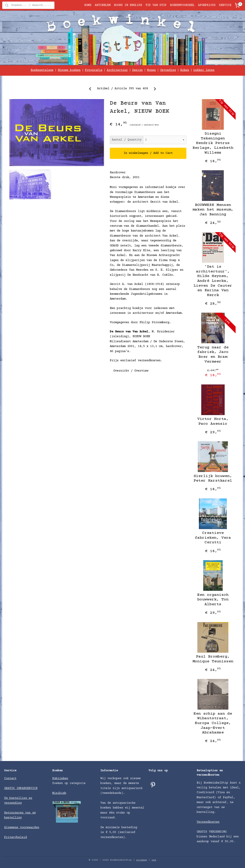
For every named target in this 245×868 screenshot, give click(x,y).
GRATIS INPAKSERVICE (21, 788)
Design (137, 70)
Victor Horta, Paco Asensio (213, 421)
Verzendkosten (208, 822)
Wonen (151, 70)
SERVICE (225, 5)
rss (154, 860)
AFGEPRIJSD (207, 5)
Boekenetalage (42, 70)
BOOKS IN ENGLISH (128, 5)
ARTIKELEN (103, 5)
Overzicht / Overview (131, 371)
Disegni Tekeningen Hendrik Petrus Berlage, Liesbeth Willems (213, 143)
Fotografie (94, 70)
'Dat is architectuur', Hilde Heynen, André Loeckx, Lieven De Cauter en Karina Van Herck (213, 281)
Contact (10, 779)
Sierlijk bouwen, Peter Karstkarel (213, 479)
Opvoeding (168, 70)
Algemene (12, 828)
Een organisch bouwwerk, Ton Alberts (213, 600)
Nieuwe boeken (69, 70)
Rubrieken (60, 779)
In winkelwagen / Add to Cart (148, 153)
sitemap (142, 860)
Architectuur (117, 70)
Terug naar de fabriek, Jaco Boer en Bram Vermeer (213, 355)
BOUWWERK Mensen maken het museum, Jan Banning (213, 210)
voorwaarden (30, 828)
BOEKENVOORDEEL (182, 5)
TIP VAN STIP (156, 5)
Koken (185, 70)
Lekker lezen (204, 70)
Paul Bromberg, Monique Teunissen (213, 659)
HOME (88, 5)
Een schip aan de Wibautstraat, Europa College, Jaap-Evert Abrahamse (213, 723)
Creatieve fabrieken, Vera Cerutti (213, 538)
